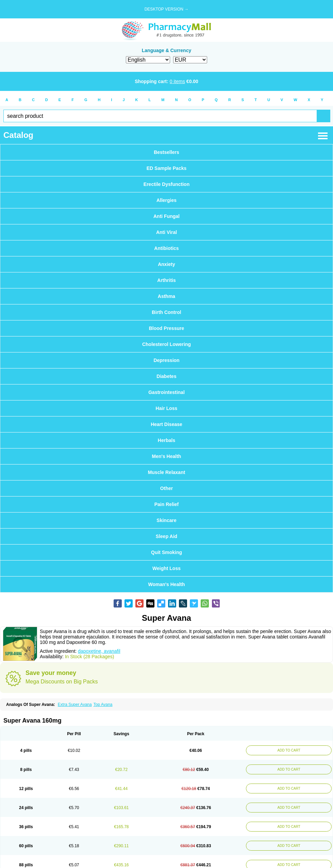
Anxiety (166, 264)
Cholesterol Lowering (166, 344)
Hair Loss (167, 408)
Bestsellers (166, 152)
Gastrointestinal (166, 392)
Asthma (166, 296)
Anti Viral (166, 232)
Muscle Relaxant (167, 472)
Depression (166, 360)
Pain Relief (167, 504)
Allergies (166, 200)
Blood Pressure (166, 328)
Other (166, 488)
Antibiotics (166, 248)
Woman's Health (166, 584)
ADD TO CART (289, 750)
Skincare (166, 520)
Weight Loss (166, 568)
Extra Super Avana (75, 705)
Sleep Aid (166, 536)
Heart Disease (166, 424)
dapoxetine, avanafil (99, 651)
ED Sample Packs (167, 168)
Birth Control (166, 312)
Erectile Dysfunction (166, 184)
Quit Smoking (166, 552)
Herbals (166, 440)
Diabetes (166, 376)
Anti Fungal (166, 216)
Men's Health (167, 456)
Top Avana (103, 705)
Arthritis (166, 280)
